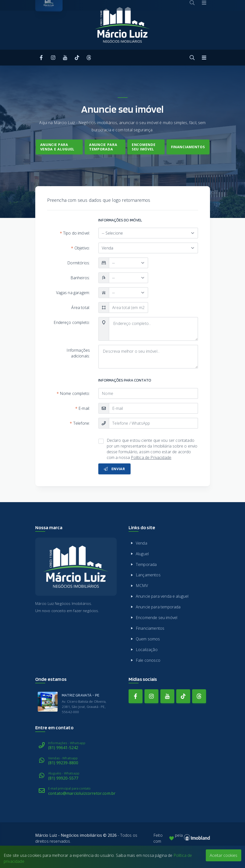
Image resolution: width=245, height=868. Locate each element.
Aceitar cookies (224, 855)
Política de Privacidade (151, 457)
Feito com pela (182, 838)
